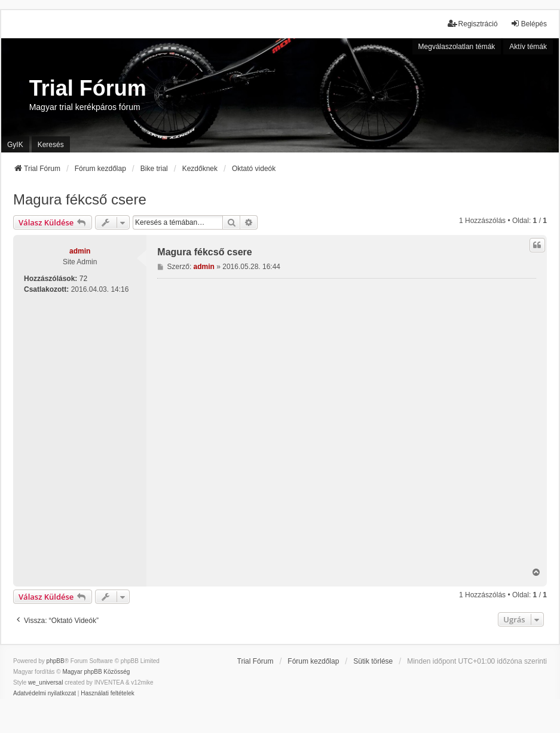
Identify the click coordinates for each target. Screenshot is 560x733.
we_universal (45, 682)
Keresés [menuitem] (51, 145)
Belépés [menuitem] (529, 24)
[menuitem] (45, 694)
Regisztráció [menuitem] (473, 24)
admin (80, 251)
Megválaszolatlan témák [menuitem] (457, 47)
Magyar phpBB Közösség (96, 672)
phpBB (56, 661)
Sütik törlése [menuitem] (373, 661)
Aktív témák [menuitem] (528, 47)
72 (83, 279)
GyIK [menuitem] (15, 145)
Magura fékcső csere (80, 199)
